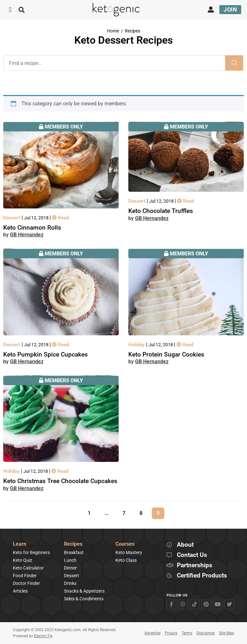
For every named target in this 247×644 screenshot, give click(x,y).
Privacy (171, 633)
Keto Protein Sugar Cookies (166, 354)
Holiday (137, 345)
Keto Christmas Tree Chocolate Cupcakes (60, 481)
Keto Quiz (23, 560)
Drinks (70, 583)
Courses (125, 544)
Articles (20, 591)
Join (230, 9)
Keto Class (126, 560)
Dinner (70, 568)
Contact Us (192, 555)
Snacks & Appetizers (84, 591)
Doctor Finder (26, 583)
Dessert (12, 218)
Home (113, 31)
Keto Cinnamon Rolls (32, 228)
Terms (187, 633)
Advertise (152, 633)
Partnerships (195, 565)
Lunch (70, 560)
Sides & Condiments (84, 599)
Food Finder (25, 576)
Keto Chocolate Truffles (161, 211)
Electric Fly (43, 636)
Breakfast (74, 552)
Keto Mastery (129, 552)
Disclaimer (206, 633)
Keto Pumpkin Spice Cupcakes (46, 354)
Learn (20, 544)
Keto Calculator (28, 568)
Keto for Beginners (31, 552)
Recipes (133, 31)
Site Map (227, 633)
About (185, 545)
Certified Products (202, 576)
